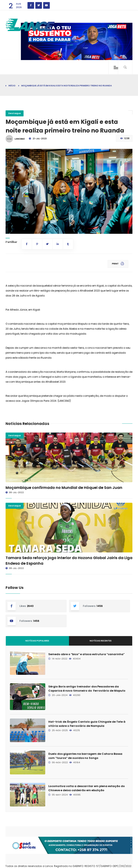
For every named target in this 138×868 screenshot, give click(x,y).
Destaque (15, 113)
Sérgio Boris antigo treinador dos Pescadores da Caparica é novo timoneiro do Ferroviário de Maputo (87, 689)
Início (12, 86)
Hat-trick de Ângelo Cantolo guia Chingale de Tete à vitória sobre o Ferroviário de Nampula (87, 724)
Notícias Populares (37, 641)
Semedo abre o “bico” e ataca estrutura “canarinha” (86, 654)
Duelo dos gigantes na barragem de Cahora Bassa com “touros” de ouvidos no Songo (85, 756)
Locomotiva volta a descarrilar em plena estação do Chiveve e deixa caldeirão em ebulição (87, 788)
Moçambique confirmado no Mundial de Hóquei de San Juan (64, 488)
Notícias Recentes (101, 641)
